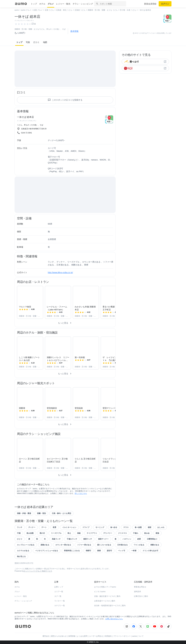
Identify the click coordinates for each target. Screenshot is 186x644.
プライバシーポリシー (122, 636)
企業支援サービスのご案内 (105, 601)
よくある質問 (82, 636)
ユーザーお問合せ (96, 636)
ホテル (42, 4)
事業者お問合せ (140, 587)
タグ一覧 (58, 596)
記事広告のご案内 (141, 596)
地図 (45, 42)
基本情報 (74, 31)
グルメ (51, 4)
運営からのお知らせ (59, 636)
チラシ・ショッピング (83, 4)
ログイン (165, 4)
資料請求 (137, 592)
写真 (28, 42)
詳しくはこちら (81, 493)
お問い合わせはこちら (114, 619)
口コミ (36, 42)
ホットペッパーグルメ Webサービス (38, 571)
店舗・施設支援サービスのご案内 (107, 596)
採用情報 (72, 636)
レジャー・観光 (63, 4)
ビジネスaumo (100, 592)
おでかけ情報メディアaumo (105, 587)
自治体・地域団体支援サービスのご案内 (110, 606)
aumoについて (138, 636)
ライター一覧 (60, 601)
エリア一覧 (59, 592)
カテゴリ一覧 (60, 606)
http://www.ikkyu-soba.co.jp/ (60, 272)
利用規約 (108, 636)
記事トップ (59, 587)
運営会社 (46, 636)
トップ (34, 4)
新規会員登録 (150, 4)
